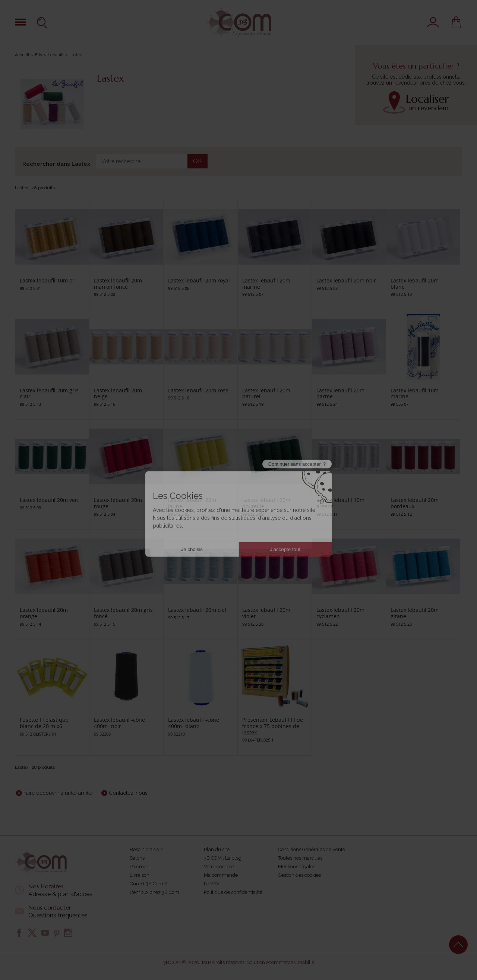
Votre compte (219, 867)
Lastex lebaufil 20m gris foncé (123, 613)
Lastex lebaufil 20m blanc (415, 284)
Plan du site (217, 849)
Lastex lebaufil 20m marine (266, 284)
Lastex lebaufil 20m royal (199, 280)
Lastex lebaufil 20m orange (44, 613)
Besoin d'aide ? (146, 849)
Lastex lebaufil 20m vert (49, 500)
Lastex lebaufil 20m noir (346, 280)
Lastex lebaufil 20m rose (198, 390)
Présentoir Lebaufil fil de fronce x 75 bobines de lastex (273, 726)
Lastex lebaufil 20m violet (266, 613)
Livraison (140, 875)
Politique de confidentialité (233, 892)
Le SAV (212, 884)
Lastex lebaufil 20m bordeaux (415, 503)
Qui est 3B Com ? (148, 884)
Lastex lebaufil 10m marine (415, 393)
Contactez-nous (128, 793)
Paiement (140, 867)
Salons (137, 858)
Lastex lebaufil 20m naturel (266, 393)
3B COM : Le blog (223, 858)
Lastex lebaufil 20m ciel (197, 610)
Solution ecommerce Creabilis (280, 962)
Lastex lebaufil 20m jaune (192, 503)
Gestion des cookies (299, 875)
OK (198, 161)
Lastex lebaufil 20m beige (118, 393)
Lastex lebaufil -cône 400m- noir (119, 723)
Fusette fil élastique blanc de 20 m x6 (44, 723)
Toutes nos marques (300, 858)
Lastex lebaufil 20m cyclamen (340, 613)
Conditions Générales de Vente (312, 849)
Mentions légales (297, 867)
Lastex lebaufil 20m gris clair (49, 393)
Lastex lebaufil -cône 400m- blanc (194, 723)
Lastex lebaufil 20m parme (340, 393)
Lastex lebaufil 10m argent (340, 503)
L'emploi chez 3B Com (154, 892)
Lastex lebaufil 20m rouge (118, 503)
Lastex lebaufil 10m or (47, 280)
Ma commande (221, 875)
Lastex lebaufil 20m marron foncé (118, 284)
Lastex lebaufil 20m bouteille (266, 503)
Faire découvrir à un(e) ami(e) (58, 793)
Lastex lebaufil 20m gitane (415, 613)
